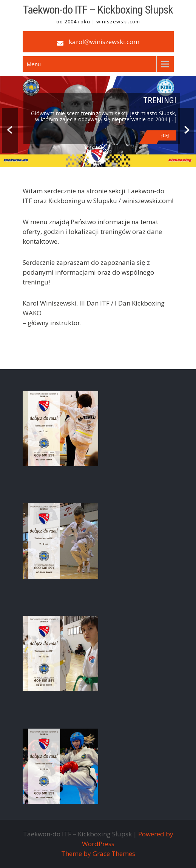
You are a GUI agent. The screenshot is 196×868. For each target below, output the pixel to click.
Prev (10, 130)
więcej (162, 135)
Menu (34, 64)
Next (186, 130)
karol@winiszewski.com (104, 42)
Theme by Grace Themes (98, 853)
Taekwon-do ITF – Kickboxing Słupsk (98, 10)
